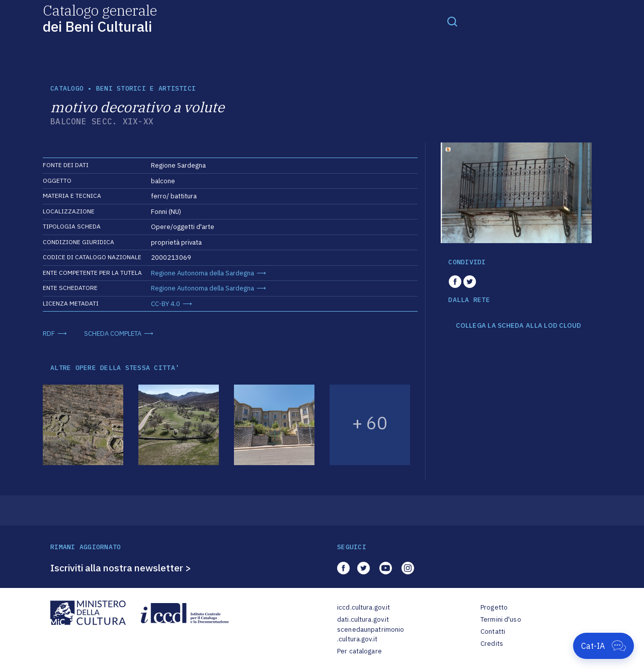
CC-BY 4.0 (166, 304)
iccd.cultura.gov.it (364, 607)
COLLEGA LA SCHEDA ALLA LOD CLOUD (518, 326)
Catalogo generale (100, 18)
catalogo (67, 88)
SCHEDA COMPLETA (113, 333)
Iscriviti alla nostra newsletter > (121, 568)
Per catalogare (359, 651)
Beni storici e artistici (146, 88)
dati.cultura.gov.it (363, 619)
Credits (492, 644)
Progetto (494, 607)
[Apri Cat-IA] (603, 646)
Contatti (493, 631)
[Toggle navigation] (452, 21)
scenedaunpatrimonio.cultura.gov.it (371, 635)
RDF (49, 333)
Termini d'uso (501, 619)
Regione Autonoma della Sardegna (203, 273)
